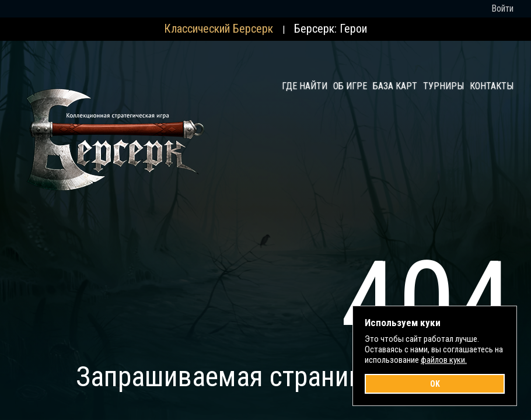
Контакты (492, 86)
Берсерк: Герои (331, 29)
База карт (395, 86)
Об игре (350, 86)
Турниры (443, 86)
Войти (502, 8)
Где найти (305, 86)
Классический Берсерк (219, 29)
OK (435, 384)
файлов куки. (444, 360)
